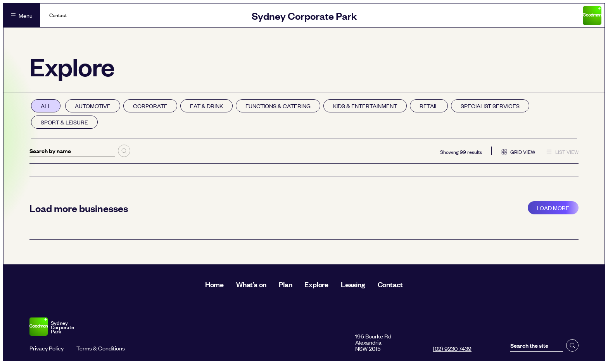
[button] (572, 345)
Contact (58, 15)
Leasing (353, 284)
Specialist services (490, 106)
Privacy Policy (47, 348)
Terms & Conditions (101, 348)
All (46, 106)
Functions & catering (278, 106)
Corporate (150, 106)
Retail (429, 106)
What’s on (251, 284)
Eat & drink (206, 106)
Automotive (93, 106)
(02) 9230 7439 (452, 348)
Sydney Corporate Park (304, 15)
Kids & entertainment (365, 106)
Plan (285, 284)
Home (214, 284)
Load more (553, 208)
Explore (316, 284)
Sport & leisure (64, 122)
